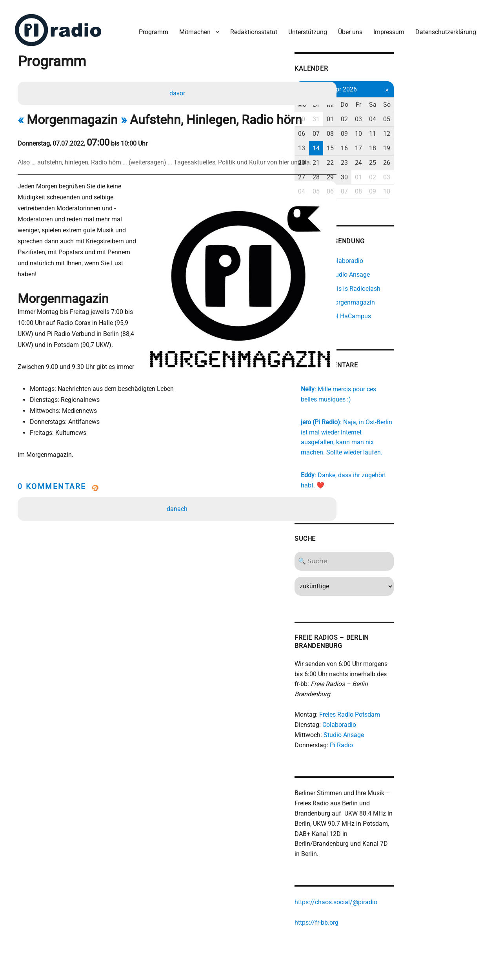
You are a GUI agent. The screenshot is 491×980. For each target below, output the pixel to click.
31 (381, 113)
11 (445, 128)
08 (397, 128)
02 (413, 113)
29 (397, 171)
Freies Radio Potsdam (412, 700)
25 (445, 156)
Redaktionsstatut (250, 27)
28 (381, 171)
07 (381, 128)
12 (461, 128)
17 (429, 142)
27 (365, 171)
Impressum (385, 27)
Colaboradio (402, 710)
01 (397, 113)
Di (381, 99)
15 (397, 142)
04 (445, 113)
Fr (429, 99)
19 (461, 142)
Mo (365, 99)
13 (365, 142)
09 (413, 128)
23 (413, 156)
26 (461, 156)
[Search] (413, 556)
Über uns (346, 27)
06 (365, 128)
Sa (445, 99)
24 (429, 156)
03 (429, 113)
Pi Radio (404, 730)
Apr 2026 (413, 83)
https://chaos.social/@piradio (399, 879)
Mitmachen (191, 27)
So (461, 99)
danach (179, 483)
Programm (150, 27)
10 (429, 128)
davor (178, 89)
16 (413, 142)
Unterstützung (304, 27)
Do (413, 99)
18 (445, 142)
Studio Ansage (406, 720)
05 (461, 113)
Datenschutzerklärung (442, 27)
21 (381, 156)
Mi (397, 99)
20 (365, 156)
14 (381, 142)
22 (397, 156)
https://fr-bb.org (379, 899)
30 (365, 113)
